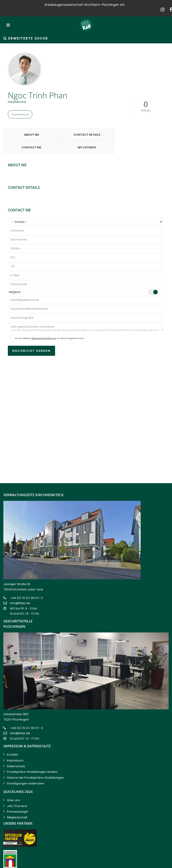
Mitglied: (84, 281)
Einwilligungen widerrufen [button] (26, 772)
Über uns (13, 789)
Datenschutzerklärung (44, 327)
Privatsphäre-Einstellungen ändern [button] (32, 761)
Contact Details (65, 135)
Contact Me (107, 135)
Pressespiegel (17, 800)
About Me (24, 135)
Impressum (15, 749)
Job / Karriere (17, 795)
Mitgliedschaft (17, 806)
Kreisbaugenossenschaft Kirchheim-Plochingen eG (61, 863)
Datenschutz (16, 755)
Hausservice (20, 114)
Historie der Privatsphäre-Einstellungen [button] (35, 766)
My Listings (148, 135)
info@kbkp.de (20, 592)
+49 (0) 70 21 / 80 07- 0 (26, 587)
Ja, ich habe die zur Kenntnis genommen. (49, 327)
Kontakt (12, 743)
